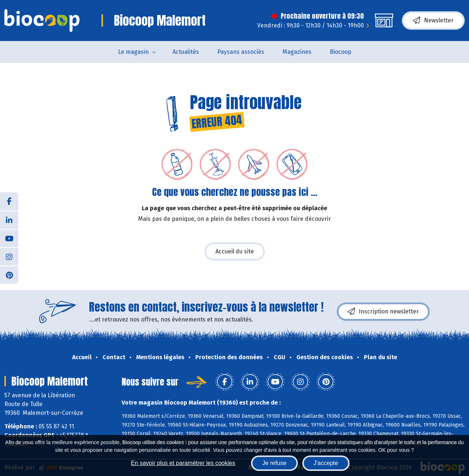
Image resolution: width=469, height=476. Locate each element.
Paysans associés (241, 52)
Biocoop (341, 52)
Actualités (186, 52)
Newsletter (433, 21)
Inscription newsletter (383, 312)
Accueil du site (235, 251)
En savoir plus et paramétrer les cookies (183, 463)
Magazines (297, 52)
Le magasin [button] (133, 52)
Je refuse (274, 463)
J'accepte (326, 463)
